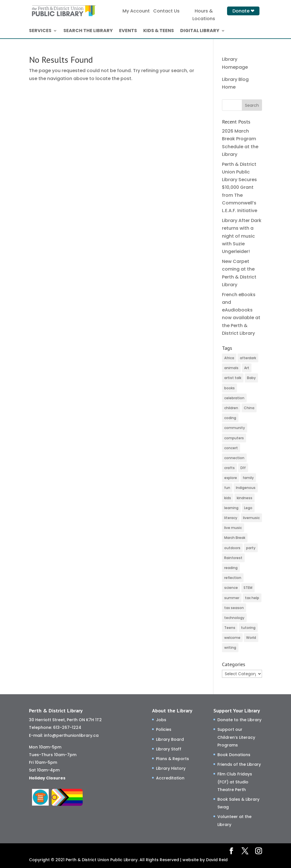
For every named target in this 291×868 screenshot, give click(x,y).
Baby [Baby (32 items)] (251, 378)
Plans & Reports (172, 759)
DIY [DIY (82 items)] (243, 468)
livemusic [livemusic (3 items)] (251, 518)
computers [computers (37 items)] (234, 438)
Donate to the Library (239, 720)
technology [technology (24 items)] (234, 618)
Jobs (161, 720)
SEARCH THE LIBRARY (88, 31)
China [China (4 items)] (249, 408)
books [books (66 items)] (229, 388)
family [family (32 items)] (248, 478)
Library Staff (169, 749)
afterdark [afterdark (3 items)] (248, 358)
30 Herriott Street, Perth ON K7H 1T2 (65, 720)
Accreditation (170, 778)
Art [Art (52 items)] (247, 368)
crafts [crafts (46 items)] (229, 468)
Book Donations (234, 755)
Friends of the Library (239, 764)
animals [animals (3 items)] (231, 368)
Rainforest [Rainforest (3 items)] (233, 558)
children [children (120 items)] (231, 408)
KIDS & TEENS (159, 31)
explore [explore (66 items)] (231, 478)
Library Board (170, 739)
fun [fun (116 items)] (227, 488)
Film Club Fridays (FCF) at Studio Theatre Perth (235, 782)
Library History (171, 768)
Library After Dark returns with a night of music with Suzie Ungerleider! (242, 236)
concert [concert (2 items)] (231, 448)
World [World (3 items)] (251, 638)
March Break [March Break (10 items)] (235, 538)
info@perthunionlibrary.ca (71, 735)
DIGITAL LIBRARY (200, 31)
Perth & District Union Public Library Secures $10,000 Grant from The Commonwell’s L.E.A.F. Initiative (240, 187)
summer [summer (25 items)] (232, 598)
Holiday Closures (47, 778)
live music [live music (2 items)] (233, 528)
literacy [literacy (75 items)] (231, 518)
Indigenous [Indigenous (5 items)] (246, 488)
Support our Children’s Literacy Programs (236, 737)
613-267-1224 (67, 727)
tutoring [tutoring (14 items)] (248, 628)
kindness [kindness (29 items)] (245, 498)
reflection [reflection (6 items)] (233, 578)
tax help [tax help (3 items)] (252, 598)
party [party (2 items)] (251, 548)
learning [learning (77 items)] (231, 508)
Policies (164, 729)
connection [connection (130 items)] (234, 458)
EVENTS (128, 31)
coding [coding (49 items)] (230, 418)
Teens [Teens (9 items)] (230, 628)
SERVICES (40, 31)
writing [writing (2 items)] (230, 648)
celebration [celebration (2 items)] (234, 398)
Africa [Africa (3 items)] (229, 358)
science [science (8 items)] (231, 588)
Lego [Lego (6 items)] (248, 508)
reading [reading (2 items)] (231, 568)
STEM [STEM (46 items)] (248, 588)
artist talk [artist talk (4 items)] (233, 378)
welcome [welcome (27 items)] (232, 638)
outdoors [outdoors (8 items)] (232, 548)
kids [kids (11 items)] (228, 498)
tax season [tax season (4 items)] (234, 608)
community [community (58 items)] (235, 428)
